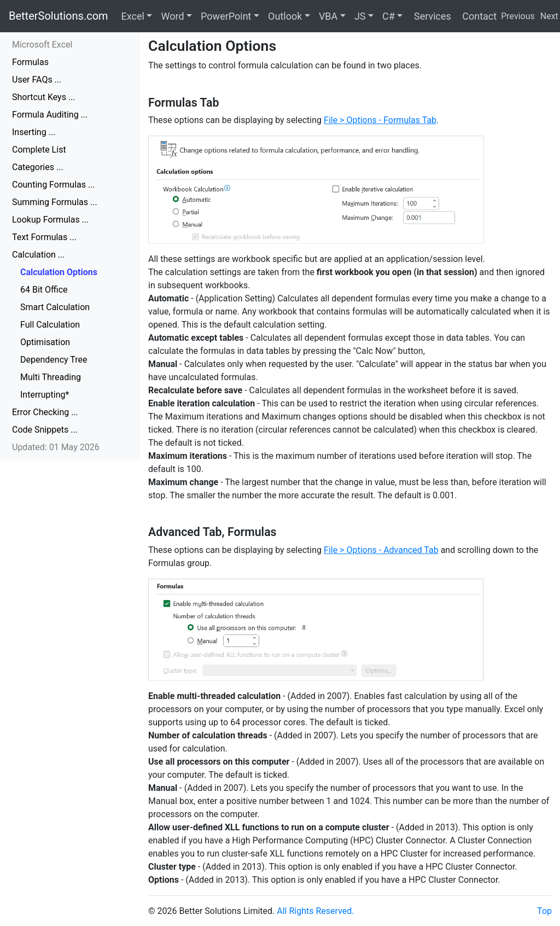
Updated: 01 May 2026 (56, 447)
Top (544, 911)
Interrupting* (45, 395)
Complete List (39, 150)
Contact (478, 16)
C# (389, 16)
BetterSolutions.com (59, 16)
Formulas (30, 62)
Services (431, 16)
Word (172, 16)
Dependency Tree (54, 360)
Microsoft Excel (42, 45)
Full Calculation (50, 325)
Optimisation (45, 342)
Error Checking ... (45, 412)
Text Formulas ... (44, 237)
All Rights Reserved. (315, 911)
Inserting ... (34, 132)
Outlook (285, 16)
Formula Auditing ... (50, 115)
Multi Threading (51, 377)
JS (360, 16)
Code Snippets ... (45, 430)
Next (549, 16)
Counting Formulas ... (54, 185)
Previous (518, 16)
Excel (133, 16)
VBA (328, 16)
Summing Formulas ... (55, 202)
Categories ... (38, 167)
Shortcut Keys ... (44, 97)
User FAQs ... (37, 80)
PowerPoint (226, 16)
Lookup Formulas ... (50, 220)
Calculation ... (39, 255)
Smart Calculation (55, 307)
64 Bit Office (44, 290)
